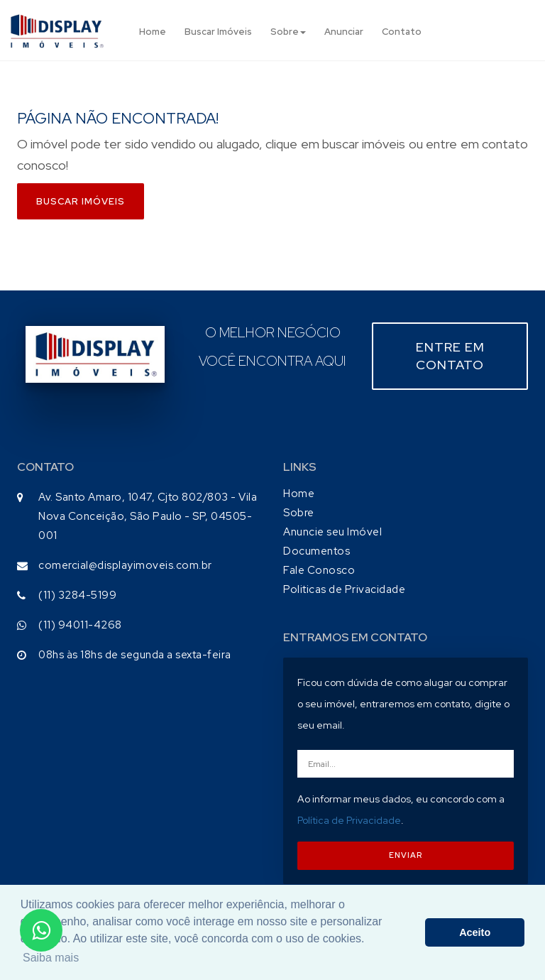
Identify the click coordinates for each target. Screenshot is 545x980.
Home (153, 32)
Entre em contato (450, 356)
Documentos (316, 551)
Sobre (288, 32)
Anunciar (344, 32)
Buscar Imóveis (218, 32)
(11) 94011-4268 (80, 625)
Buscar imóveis (81, 201)
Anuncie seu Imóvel (332, 532)
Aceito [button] (475, 932)
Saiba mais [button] (51, 958)
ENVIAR (406, 855)
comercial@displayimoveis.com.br (125, 565)
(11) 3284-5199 (77, 595)
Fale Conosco (319, 570)
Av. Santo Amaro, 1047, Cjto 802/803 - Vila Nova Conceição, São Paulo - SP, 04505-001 (148, 516)
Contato (402, 32)
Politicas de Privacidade (344, 589)
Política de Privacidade (349, 820)
